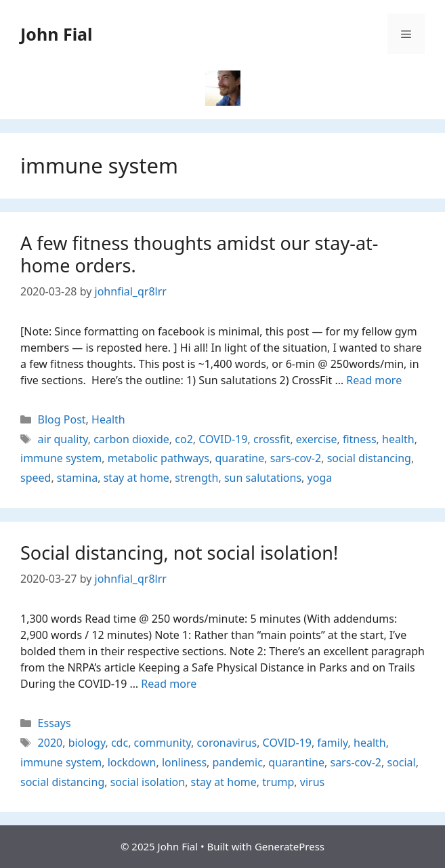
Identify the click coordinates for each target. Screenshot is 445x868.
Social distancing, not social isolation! (179, 553)
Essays (55, 723)
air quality (63, 439)
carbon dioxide (131, 439)
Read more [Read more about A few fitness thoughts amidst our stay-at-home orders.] (374, 380)
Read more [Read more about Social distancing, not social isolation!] (169, 684)
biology (87, 743)
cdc (120, 743)
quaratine (239, 458)
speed (36, 478)
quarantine (296, 762)
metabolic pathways (158, 458)
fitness (360, 439)
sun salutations (263, 478)
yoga (320, 478)
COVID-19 (223, 439)
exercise (317, 439)
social (401, 762)
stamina (77, 478)
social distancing (369, 458)
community (163, 743)
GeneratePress (290, 846)
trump (278, 782)
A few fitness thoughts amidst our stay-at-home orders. (199, 254)
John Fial (57, 34)
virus (312, 782)
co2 (184, 439)
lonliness (184, 762)
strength (196, 478)
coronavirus (227, 743)
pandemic (238, 762)
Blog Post (62, 419)
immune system (61, 458)
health (398, 439)
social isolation (148, 782)
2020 (50, 743)
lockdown (132, 762)
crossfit (272, 439)
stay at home (136, 478)
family (332, 743)
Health (108, 419)
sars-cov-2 (296, 458)
